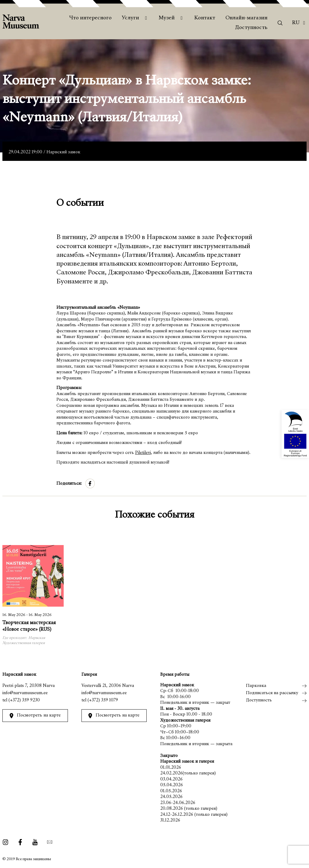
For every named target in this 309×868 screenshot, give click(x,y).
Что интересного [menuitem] (90, 18)
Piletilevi (143, 453)
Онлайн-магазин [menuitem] (246, 18)
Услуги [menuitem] (131, 18)
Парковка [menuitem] (256, 686)
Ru (296, 23)
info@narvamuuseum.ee (25, 693)
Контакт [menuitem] (205, 18)
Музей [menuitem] (167, 18)
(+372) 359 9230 (24, 700)
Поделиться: (69, 484)
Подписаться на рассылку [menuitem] (272, 693)
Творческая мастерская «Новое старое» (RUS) (29, 626)
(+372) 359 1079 (103, 700)
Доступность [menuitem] (251, 28)
